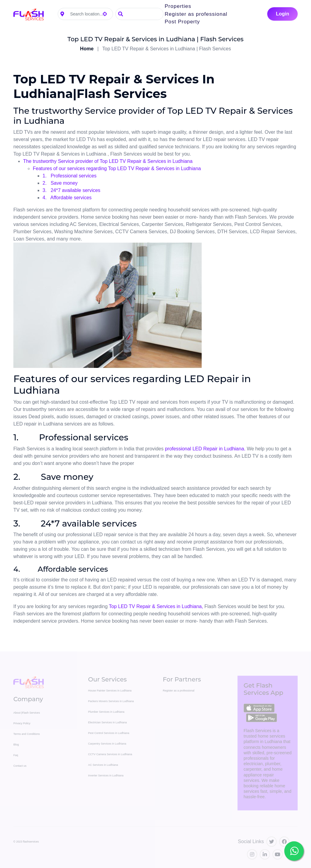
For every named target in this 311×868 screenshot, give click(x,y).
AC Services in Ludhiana (103, 765)
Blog (16, 745)
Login (282, 14)
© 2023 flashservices (26, 842)
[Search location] (90, 14)
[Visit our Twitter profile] (272, 842)
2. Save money (60, 183)
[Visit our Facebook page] (284, 842)
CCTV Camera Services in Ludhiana (110, 754)
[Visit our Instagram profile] (252, 854)
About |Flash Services (27, 713)
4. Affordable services (67, 198)
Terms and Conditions (27, 734)
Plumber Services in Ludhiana (106, 712)
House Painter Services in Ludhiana (110, 691)
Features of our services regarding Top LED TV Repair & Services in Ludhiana (117, 168)
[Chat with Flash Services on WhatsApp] (294, 851)
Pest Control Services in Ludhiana (109, 733)
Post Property (182, 22)
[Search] (144, 14)
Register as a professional (179, 691)
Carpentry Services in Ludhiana (107, 744)
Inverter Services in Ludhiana (106, 775)
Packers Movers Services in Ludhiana (111, 701)
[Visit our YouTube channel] (278, 854)
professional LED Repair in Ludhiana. (205, 449)
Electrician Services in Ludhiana (108, 722)
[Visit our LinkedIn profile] (265, 854)
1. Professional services (70, 176)
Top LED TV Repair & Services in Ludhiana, (156, 606)
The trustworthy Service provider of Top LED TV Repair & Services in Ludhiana (108, 161)
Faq (16, 755)
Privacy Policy (22, 723)
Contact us (20, 766)
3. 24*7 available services (71, 190)
